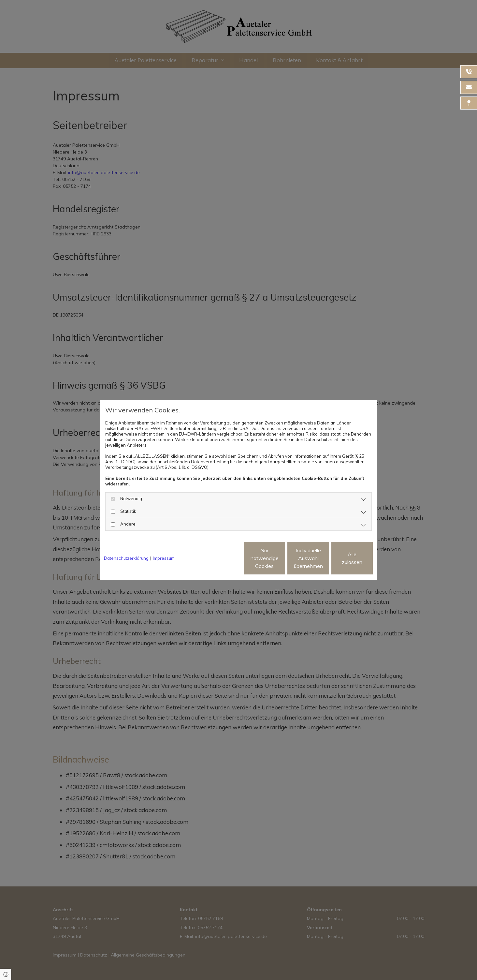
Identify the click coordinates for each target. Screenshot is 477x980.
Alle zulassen (343, 558)
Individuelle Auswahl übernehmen (281, 558)
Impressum (164, 558)
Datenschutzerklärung (126, 558)
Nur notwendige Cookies (219, 558)
